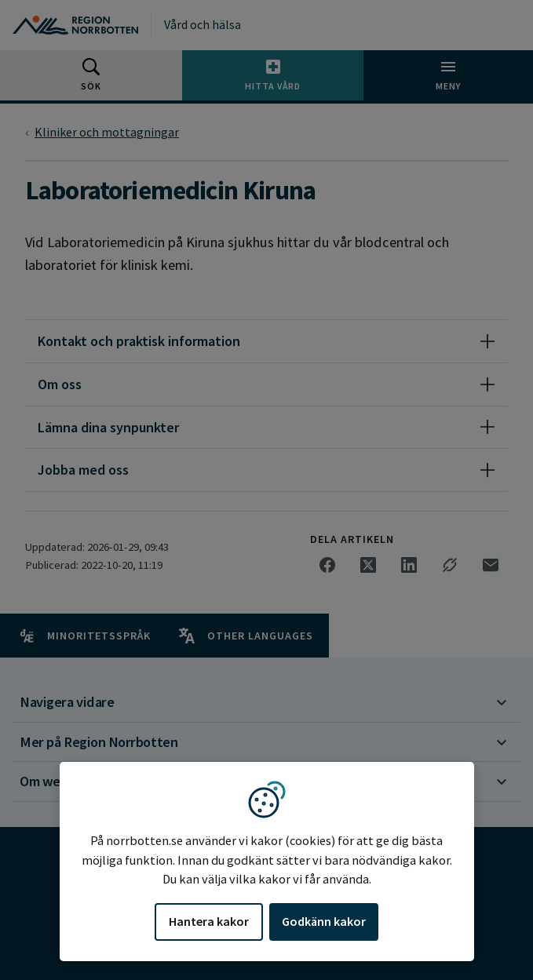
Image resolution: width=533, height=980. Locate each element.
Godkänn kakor (324, 921)
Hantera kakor (209, 921)
